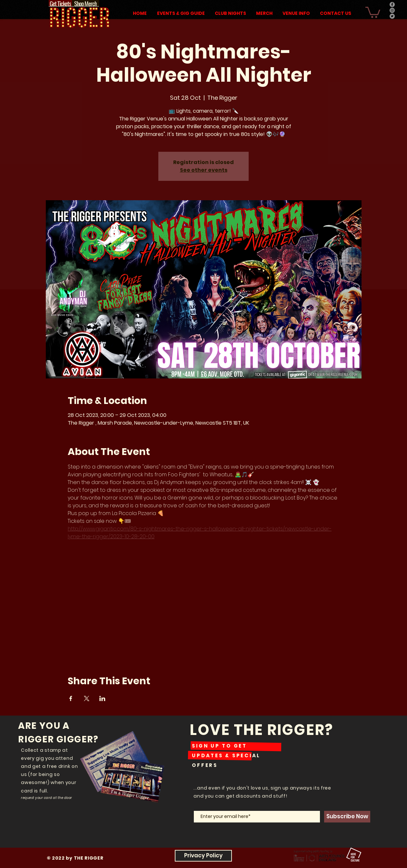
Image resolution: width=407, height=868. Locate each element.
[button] (373, 12)
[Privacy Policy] (203, 856)
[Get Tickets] (60, 3)
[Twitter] (392, 16)
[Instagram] (392, 10)
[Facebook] (392, 5)
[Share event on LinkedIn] (102, 698)
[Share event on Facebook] (71, 698)
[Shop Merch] (85, 3)
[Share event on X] (87, 698)
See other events (204, 170)
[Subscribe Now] (347, 817)
